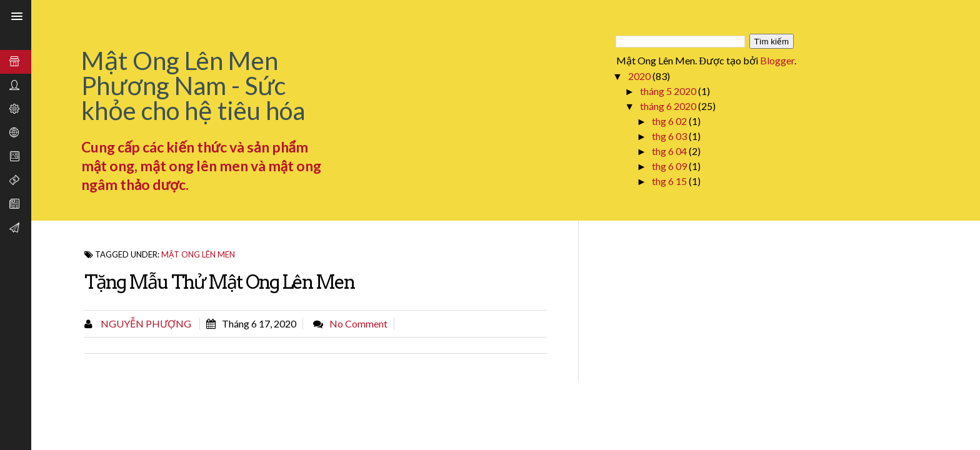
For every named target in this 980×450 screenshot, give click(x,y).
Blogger (777, 60)
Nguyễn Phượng (145, 323)
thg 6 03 (670, 136)
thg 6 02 (670, 121)
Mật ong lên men (198, 254)
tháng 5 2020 (669, 91)
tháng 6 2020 (669, 106)
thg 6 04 (670, 151)
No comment (358, 323)
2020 (640, 76)
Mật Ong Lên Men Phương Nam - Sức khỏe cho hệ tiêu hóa (193, 86)
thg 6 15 (670, 181)
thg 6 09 (670, 166)
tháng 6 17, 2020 (259, 323)
